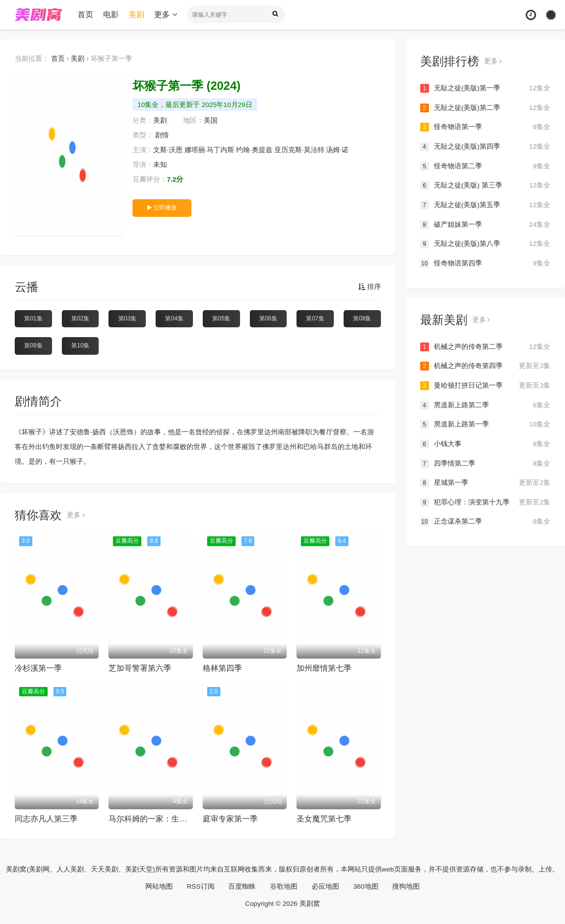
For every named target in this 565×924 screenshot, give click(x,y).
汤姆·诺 (338, 150)
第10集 (80, 345)
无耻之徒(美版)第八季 (485, 244)
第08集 (362, 318)
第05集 (221, 318)
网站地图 (159, 886)
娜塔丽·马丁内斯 (210, 150)
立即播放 (162, 208)
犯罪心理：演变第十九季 (485, 502)
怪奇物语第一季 (485, 127)
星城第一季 (485, 482)
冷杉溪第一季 (38, 668)
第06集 (268, 318)
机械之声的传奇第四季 (485, 366)
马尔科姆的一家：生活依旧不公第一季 (175, 819)
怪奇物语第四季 (485, 263)
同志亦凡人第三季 (46, 819)
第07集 (315, 318)
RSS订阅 (201, 886)
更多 (166, 14)
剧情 (162, 135)
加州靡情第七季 (324, 668)
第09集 (33, 345)
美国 (211, 121)
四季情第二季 (485, 463)
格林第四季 (222, 668)
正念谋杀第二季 (485, 521)
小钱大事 (485, 444)
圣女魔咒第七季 (324, 819)
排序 (370, 287)
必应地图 (325, 886)
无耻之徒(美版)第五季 (485, 205)
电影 (112, 14)
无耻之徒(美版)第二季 (485, 108)
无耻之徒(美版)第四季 (485, 147)
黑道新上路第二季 (485, 405)
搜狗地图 (406, 886)
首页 (86, 14)
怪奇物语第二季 (485, 166)
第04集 (174, 318)
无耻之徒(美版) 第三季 (485, 185)
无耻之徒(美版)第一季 (485, 88)
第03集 (127, 318)
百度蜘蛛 (242, 886)
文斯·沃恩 (168, 150)
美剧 (137, 14)
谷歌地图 (284, 886)
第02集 (80, 318)
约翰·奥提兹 (255, 150)
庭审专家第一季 (230, 819)
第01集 (33, 318)
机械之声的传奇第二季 (485, 346)
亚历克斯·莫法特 (299, 150)
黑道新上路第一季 (485, 424)
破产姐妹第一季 (485, 224)
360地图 (366, 886)
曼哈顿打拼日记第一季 (485, 385)
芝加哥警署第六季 (140, 668)
